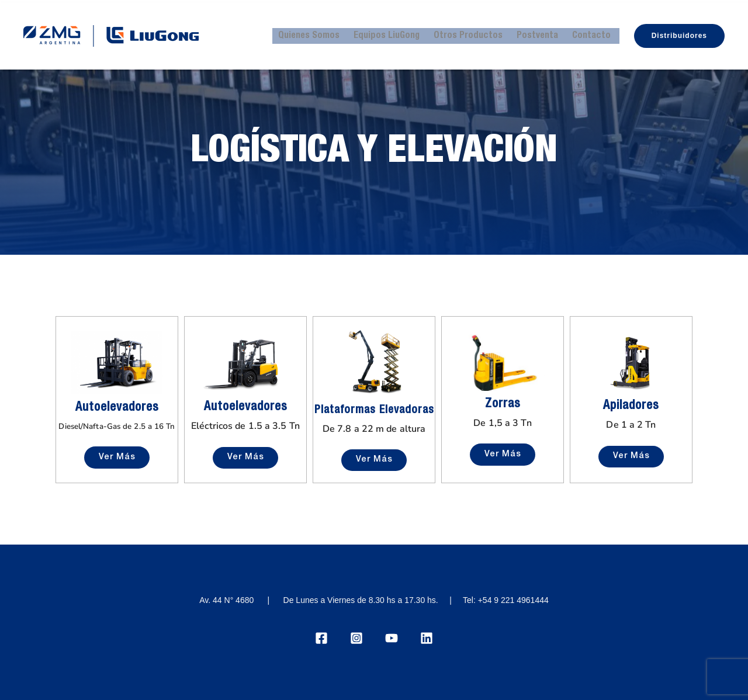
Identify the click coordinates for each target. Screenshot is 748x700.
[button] (679, 34)
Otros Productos (476, 34)
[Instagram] (356, 636)
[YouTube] (392, 636)
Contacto (594, 34)
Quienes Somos (321, 34)
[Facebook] (321, 636)
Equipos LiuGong (396, 34)
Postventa (543, 34)
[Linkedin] (427, 636)
